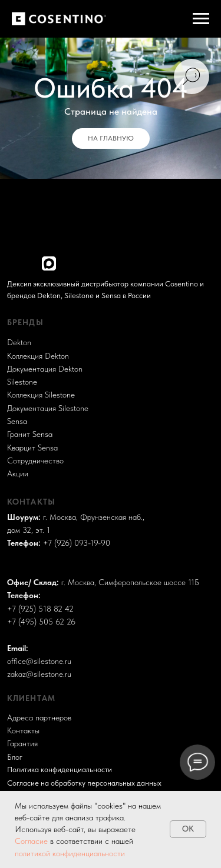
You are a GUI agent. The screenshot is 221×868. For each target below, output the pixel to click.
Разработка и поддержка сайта (54, 724)
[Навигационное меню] (201, 19)
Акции (18, 474)
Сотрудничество (35, 461)
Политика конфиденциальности (60, 769)
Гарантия (22, 744)
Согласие (32, 841)
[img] (13, 263)
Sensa (17, 421)
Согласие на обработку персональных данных (84, 783)
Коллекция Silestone (41, 395)
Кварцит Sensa (32, 448)
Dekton (19, 343)
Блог (15, 757)
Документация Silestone (48, 408)
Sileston (20, 382)
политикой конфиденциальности (70, 853)
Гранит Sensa (30, 434)
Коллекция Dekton (38, 356)
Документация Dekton (45, 369)
